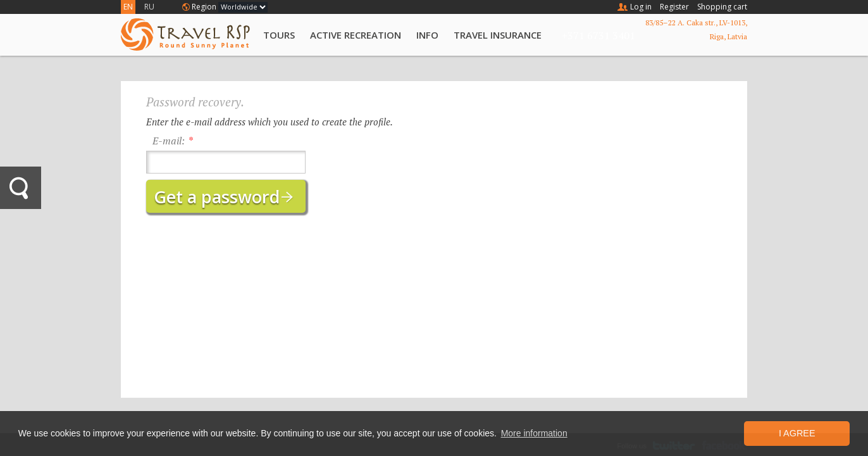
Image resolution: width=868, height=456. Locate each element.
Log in (641, 7)
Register (674, 7)
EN (128, 7)
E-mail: (169, 141)
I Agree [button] (797, 433)
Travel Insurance (498, 35)
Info (427, 35)
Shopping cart (722, 7)
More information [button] (534, 433)
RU (149, 7)
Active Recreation (356, 35)
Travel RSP (185, 35)
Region (204, 7)
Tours (279, 35)
